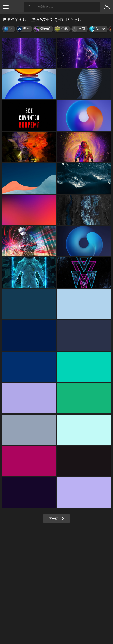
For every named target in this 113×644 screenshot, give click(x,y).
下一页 (56, 518)
